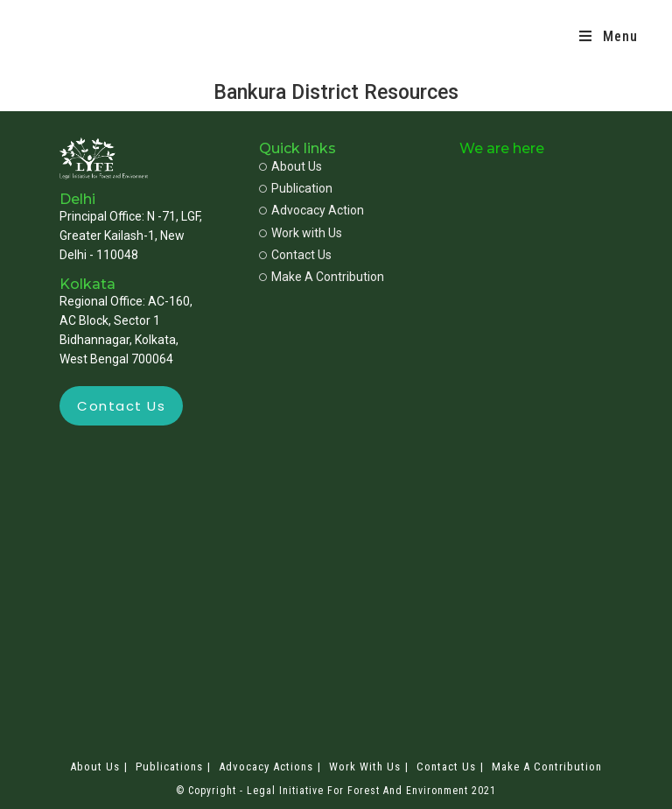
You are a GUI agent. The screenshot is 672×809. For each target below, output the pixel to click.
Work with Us (365, 767)
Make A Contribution (547, 767)
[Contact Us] (332, 255)
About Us (95, 767)
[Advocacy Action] (332, 211)
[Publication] (332, 189)
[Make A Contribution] (332, 277)
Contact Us (446, 767)
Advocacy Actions (266, 767)
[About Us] (332, 167)
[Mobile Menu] (609, 37)
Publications (169, 767)
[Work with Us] (332, 233)
